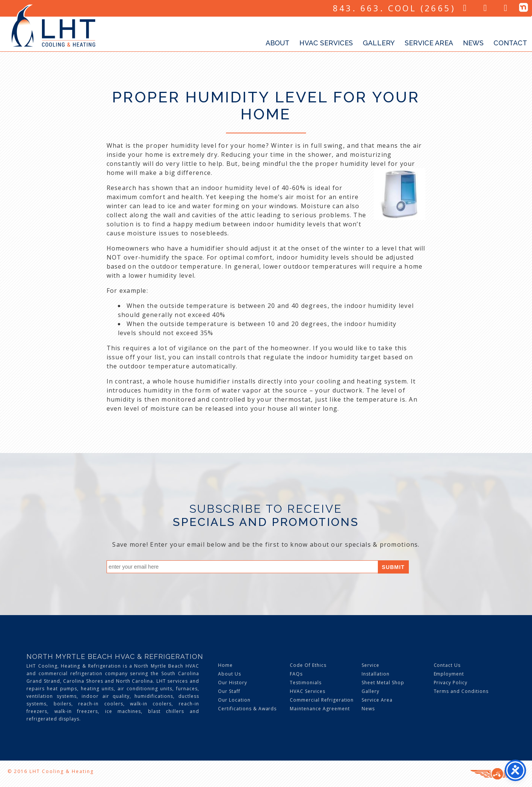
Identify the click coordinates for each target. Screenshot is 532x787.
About (278, 43)
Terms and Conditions (461, 691)
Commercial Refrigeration (322, 700)
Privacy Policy (451, 683)
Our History (233, 683)
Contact (510, 43)
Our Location (234, 700)
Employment (449, 674)
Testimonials (306, 683)
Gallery (379, 43)
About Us (230, 674)
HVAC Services (326, 43)
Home (225, 665)
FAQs (296, 674)
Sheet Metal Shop (383, 683)
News (473, 43)
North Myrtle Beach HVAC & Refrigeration (115, 656)
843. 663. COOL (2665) (394, 8)
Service (370, 665)
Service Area (429, 43)
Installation (376, 674)
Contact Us (447, 665)
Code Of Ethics (308, 665)
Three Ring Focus (497, 774)
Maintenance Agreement (320, 709)
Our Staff (229, 691)
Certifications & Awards (247, 709)
